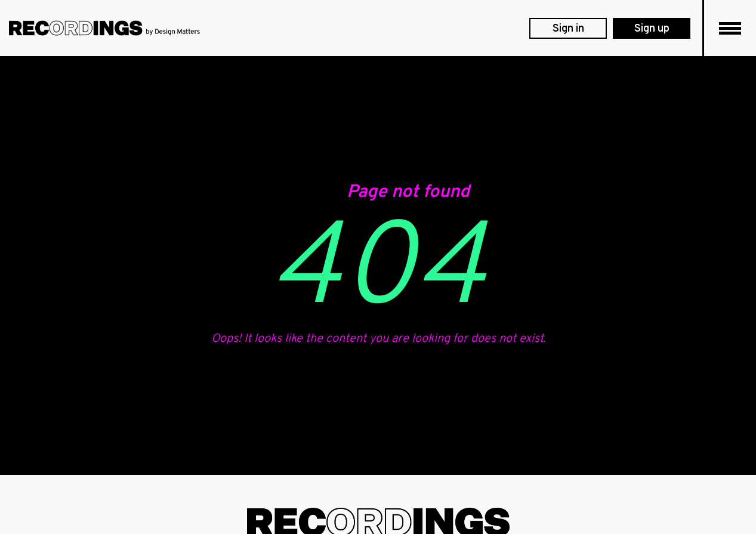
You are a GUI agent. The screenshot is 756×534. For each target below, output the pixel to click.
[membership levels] (652, 28)
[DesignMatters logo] (104, 28)
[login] (568, 28)
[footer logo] (378, 522)
